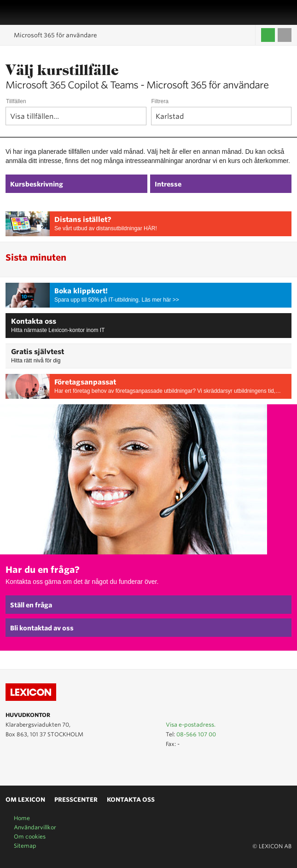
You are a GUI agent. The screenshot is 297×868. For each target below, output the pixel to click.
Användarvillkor (35, 827)
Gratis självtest (38, 352)
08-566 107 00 (196, 734)
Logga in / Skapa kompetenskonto (268, 35)
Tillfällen (16, 101)
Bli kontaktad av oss (42, 628)
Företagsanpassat (85, 382)
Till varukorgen (285, 35)
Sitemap (25, 846)
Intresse (168, 184)
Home (22, 818)
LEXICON (29, 12)
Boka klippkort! (81, 291)
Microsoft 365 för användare (55, 35)
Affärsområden (276, 12)
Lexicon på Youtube (11, 764)
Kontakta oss (34, 321)
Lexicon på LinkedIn (24, 764)
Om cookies (30, 836)
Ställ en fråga (31, 605)
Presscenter (76, 800)
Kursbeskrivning (37, 184)
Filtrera (160, 101)
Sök (286, 12)
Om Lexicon (25, 800)
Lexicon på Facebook (38, 764)
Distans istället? (83, 220)
